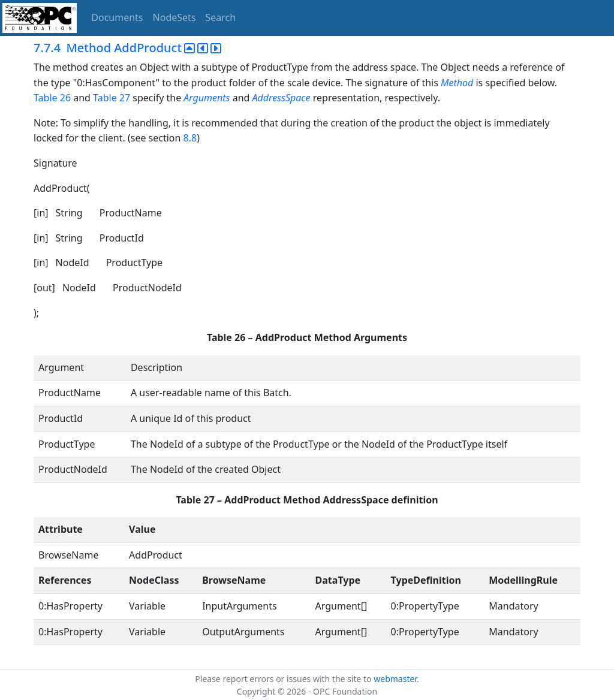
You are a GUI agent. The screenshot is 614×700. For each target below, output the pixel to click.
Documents (117, 17)
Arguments (207, 98)
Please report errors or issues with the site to (284, 679)
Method (457, 83)
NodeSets (174, 17)
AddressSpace (282, 98)
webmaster (395, 679)
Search (221, 17)
